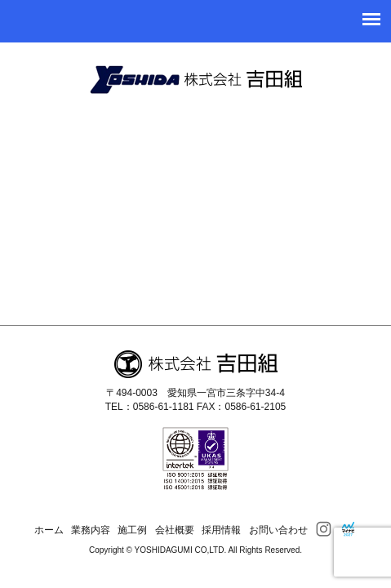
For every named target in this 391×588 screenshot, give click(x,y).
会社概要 (175, 530)
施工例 (132, 530)
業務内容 (91, 530)
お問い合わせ (278, 530)
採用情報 (221, 530)
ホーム (49, 530)
